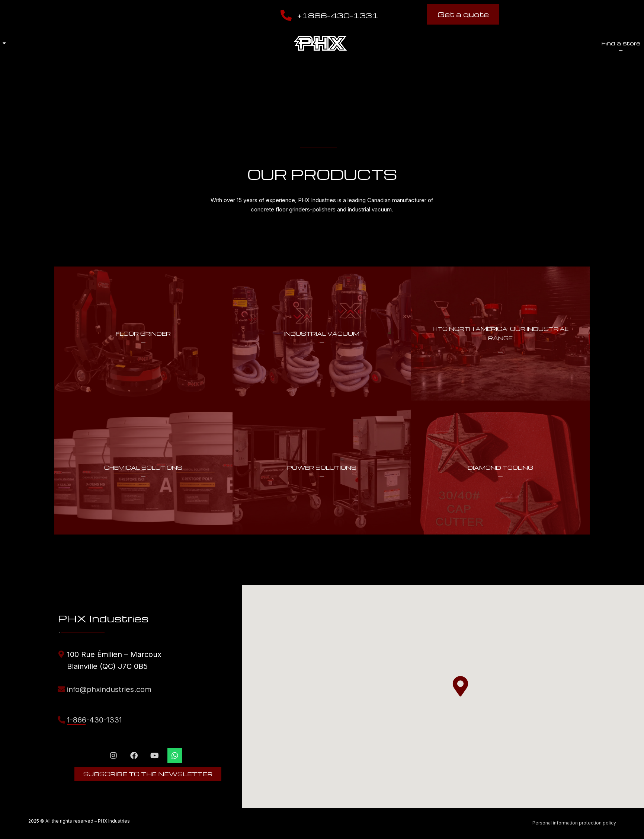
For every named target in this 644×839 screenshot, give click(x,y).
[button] (460, 686)
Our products (179, 43)
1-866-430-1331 (94, 720)
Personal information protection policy (574, 823)
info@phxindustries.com (109, 689)
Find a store (423, 43)
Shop (479, 43)
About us (108, 43)
